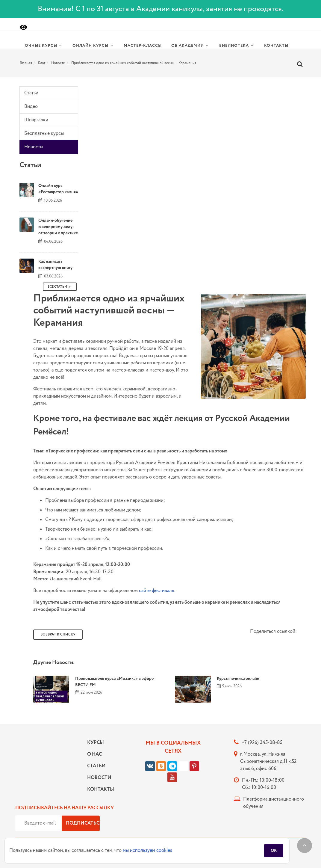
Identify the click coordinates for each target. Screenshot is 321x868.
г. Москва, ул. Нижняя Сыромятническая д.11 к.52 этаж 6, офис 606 (268, 761)
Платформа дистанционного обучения (274, 803)
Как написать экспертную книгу (55, 265)
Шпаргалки (36, 120)
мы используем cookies (147, 850)
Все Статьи (60, 287)
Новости (34, 147)
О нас (94, 754)
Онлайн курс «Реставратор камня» (58, 189)
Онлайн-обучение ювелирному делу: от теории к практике (58, 227)
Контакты (99, 789)
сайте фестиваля (157, 591)
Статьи (31, 93)
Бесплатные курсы (44, 133)
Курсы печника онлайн (238, 679)
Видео (31, 107)
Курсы (96, 743)
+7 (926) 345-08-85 (262, 743)
